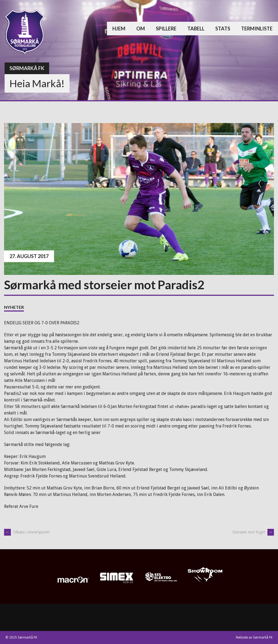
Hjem (119, 29)
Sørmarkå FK (27, 68)
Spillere (166, 29)
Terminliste (257, 29)
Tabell (196, 29)
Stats (223, 29)
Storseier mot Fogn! (253, 532)
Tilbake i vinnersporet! (27, 532)
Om (141, 29)
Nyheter (14, 307)
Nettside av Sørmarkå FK (254, 637)
